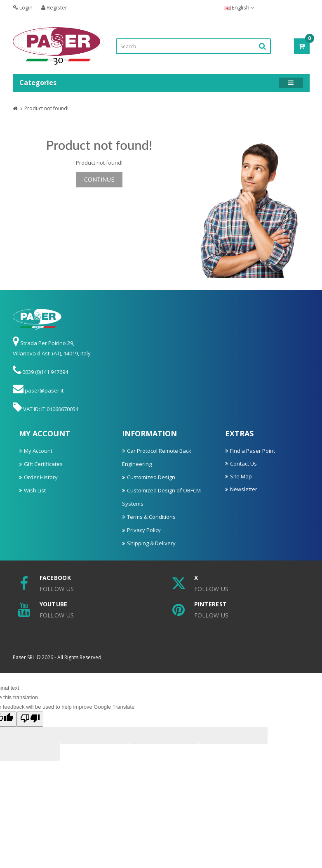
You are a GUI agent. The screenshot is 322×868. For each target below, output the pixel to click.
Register (54, 7)
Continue (99, 179)
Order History (41, 477)
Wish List (35, 490)
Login (23, 7)
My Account (38, 451)
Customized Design (151, 477)
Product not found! (46, 108)
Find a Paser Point (253, 451)
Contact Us (243, 464)
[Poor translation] (30, 719)
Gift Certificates (43, 464)
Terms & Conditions (151, 517)
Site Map (241, 476)
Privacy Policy (144, 530)
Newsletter (244, 489)
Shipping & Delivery (151, 543)
